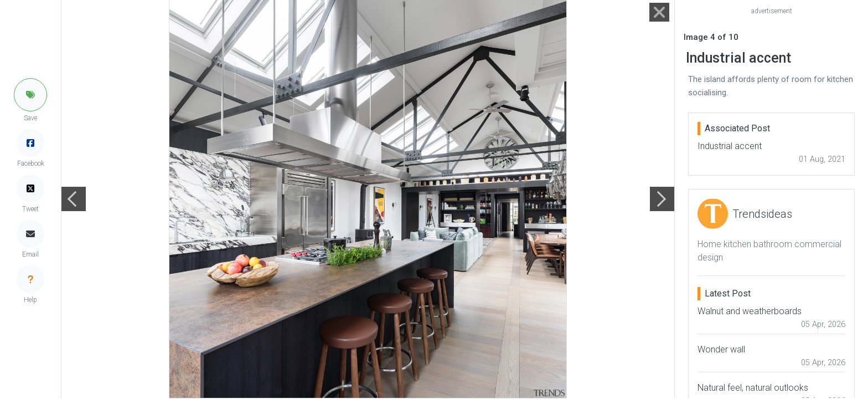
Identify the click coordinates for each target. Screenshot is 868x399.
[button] (30, 95)
